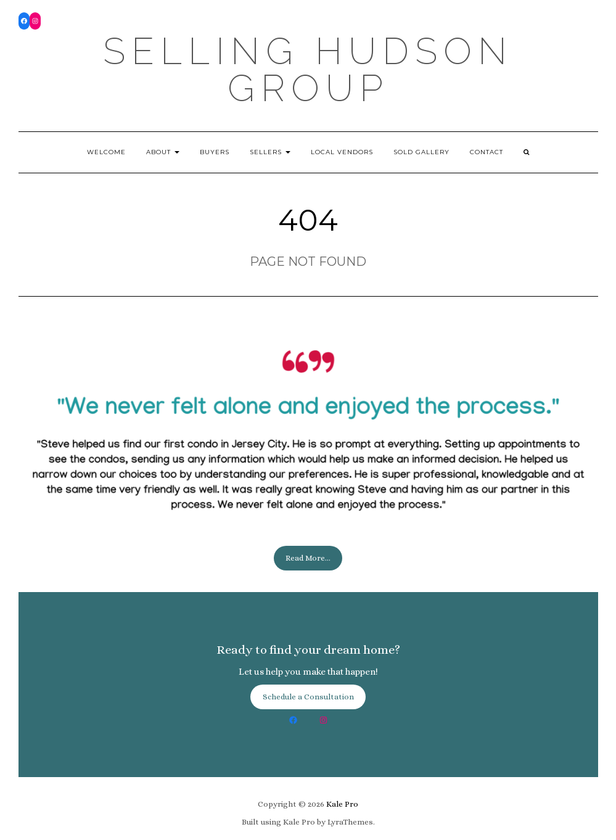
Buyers (215, 152)
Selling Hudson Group (308, 70)
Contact (487, 152)
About (163, 152)
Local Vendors (342, 152)
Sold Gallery (421, 152)
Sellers (270, 152)
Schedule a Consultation (308, 697)
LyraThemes (350, 822)
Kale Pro (342, 804)
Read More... (308, 558)
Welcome (106, 152)
